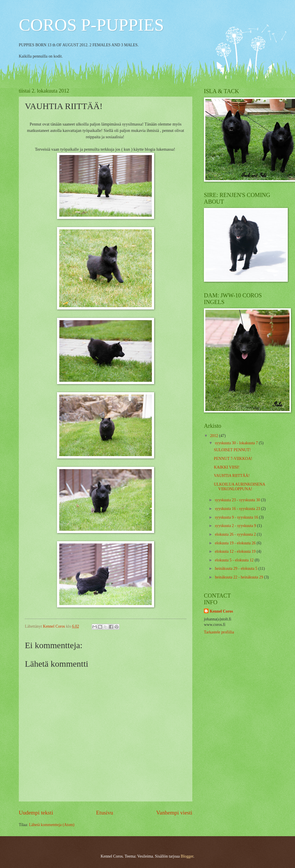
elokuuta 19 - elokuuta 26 (236, 543)
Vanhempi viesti (174, 813)
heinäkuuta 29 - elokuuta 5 (237, 568)
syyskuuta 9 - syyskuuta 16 (237, 517)
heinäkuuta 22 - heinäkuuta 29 (240, 577)
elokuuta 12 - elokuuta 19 (236, 551)
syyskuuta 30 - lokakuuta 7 (237, 443)
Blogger (187, 856)
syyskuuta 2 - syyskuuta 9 (236, 526)
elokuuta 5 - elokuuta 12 (235, 560)
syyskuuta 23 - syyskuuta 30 (238, 500)
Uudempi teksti (36, 813)
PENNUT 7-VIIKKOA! (233, 459)
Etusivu (105, 813)
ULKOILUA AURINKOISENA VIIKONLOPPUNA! (239, 487)
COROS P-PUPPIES (91, 25)
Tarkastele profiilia (219, 632)
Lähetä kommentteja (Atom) (52, 825)
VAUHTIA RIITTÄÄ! (232, 476)
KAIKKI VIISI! (226, 467)
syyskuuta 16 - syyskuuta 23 (238, 509)
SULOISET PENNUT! (232, 450)
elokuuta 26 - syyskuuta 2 (236, 534)
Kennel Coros (221, 611)
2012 (214, 436)
